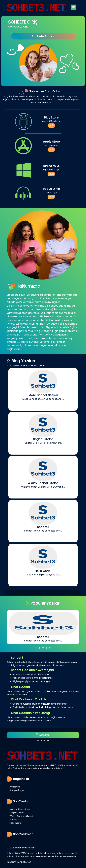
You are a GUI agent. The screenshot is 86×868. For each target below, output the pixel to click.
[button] (36, 648)
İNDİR (51, 125)
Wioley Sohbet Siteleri (21, 816)
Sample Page (17, 790)
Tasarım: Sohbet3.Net (19, 862)
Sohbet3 (14, 819)
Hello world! (16, 823)
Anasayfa (15, 787)
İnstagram (43, 735)
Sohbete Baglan (43, 36)
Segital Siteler (17, 813)
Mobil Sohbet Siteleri (20, 809)
